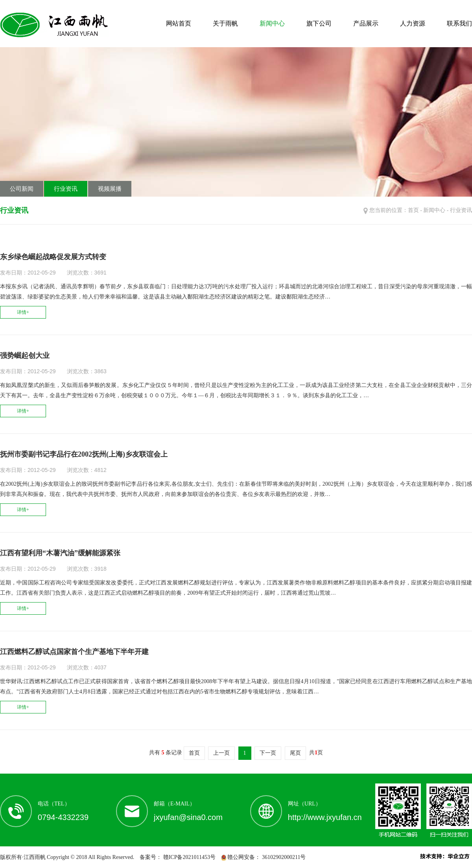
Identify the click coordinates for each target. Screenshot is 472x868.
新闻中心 (272, 23)
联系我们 (459, 23)
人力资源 (413, 23)
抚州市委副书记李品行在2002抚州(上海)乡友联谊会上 (84, 454)
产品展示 (366, 23)
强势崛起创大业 (25, 356)
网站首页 (179, 23)
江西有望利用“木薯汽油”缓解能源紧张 (60, 553)
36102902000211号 (283, 857)
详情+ (23, 312)
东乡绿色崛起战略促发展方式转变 (53, 257)
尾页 (295, 753)
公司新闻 (22, 189)
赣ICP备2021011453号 (189, 857)
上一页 (221, 753)
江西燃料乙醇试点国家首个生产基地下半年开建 (74, 652)
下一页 (268, 753)
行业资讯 (66, 189)
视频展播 (110, 189)
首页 (413, 210)
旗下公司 (319, 23)
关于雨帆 (225, 23)
